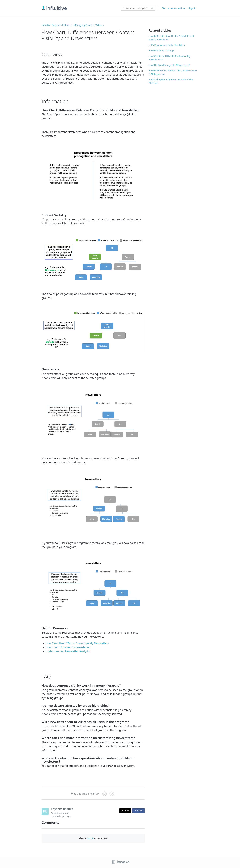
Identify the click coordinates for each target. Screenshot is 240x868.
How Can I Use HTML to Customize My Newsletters (77, 643)
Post (125, 811)
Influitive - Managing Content (78, 25)
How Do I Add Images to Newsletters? (169, 65)
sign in (90, 838)
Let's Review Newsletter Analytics (167, 45)
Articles (100, 25)
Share (139, 811)
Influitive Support (51, 25)
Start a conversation (173, 8)
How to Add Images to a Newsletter (68, 647)
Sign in (192, 8)
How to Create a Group (161, 50)
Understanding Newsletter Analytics (68, 651)
